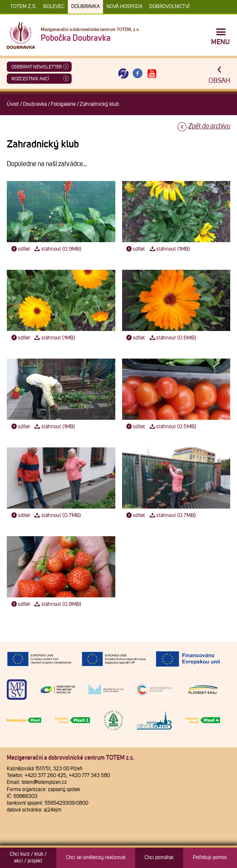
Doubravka (85, 7)
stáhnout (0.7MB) (57, 516)
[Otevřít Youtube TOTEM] (152, 74)
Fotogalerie (63, 104)
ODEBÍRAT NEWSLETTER (37, 67)
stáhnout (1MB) (169, 249)
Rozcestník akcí (30, 79)
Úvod (13, 104)
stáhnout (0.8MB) (57, 604)
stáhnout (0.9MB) (57, 249)
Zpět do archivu (209, 126)
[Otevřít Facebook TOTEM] (138, 74)
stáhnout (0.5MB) (172, 427)
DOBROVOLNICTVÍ (169, 7)
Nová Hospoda (124, 7)
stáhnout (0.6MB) (172, 338)
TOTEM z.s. (23, 7)
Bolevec (54, 7)
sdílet (20, 249)
